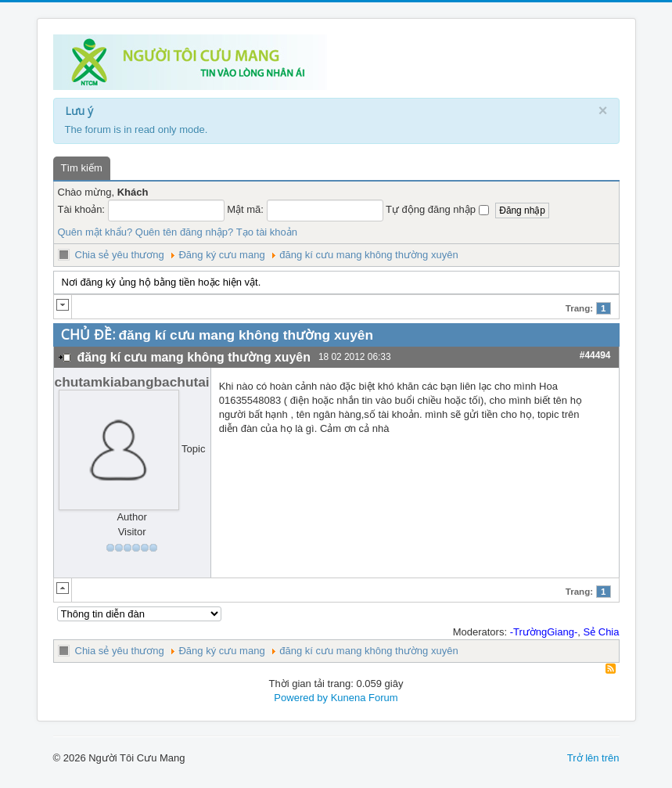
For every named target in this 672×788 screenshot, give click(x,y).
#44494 (595, 355)
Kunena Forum (365, 698)
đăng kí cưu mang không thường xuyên (368, 255)
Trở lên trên (593, 758)
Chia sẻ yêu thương (120, 255)
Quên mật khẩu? (95, 232)
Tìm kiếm (82, 168)
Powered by (301, 698)
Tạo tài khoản (267, 232)
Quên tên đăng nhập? (185, 232)
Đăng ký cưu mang (221, 255)
